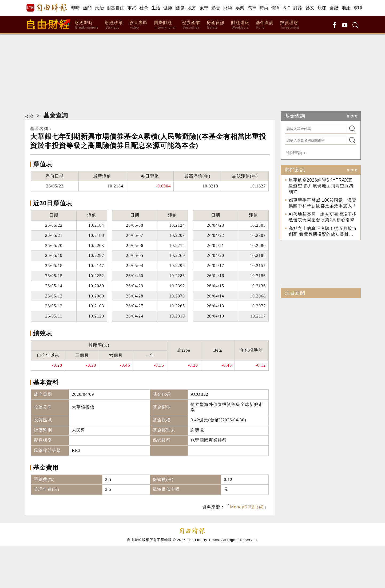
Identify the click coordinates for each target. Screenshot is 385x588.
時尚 (264, 8)
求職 (358, 8)
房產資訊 (216, 25)
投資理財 (290, 25)
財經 (228, 8)
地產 (346, 8)
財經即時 (87, 25)
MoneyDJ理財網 (247, 507)
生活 (156, 8)
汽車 (252, 8)
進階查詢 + (296, 153)
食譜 (334, 8)
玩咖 (322, 8)
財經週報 (240, 25)
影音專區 (138, 25)
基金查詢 (265, 25)
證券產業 (191, 25)
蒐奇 (204, 8)
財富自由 (116, 8)
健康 (168, 8)
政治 (99, 8)
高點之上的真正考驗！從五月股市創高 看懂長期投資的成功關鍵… (323, 231)
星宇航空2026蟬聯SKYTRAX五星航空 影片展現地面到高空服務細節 (321, 186)
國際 (180, 8)
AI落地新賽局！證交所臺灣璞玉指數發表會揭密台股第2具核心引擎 (323, 217)
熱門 (87, 8)
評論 (298, 8)
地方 (192, 8)
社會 (144, 8)
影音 (216, 8)
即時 (75, 8)
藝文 (310, 8)
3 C (287, 8)
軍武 (132, 8)
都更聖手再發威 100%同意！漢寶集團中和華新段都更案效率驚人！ (323, 203)
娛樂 (240, 8)
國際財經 (165, 25)
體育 (276, 8)
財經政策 (114, 25)
